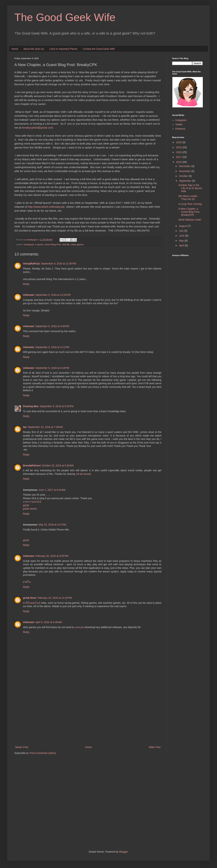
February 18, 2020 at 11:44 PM (55, 598)
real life (66, 245)
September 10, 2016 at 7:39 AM (45, 427)
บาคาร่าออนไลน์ (32, 502)
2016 (179, 162)
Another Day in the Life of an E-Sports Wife (190, 188)
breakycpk (29, 245)
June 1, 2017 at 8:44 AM (52, 490)
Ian (25, 427)
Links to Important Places (63, 49)
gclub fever (30, 598)
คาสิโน (27, 582)
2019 (179, 147)
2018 (179, 152)
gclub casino (30, 509)
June (182, 236)
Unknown (29, 295)
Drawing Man (31, 406)
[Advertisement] (88, 715)
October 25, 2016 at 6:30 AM (58, 466)
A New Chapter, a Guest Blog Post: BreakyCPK (189, 212)
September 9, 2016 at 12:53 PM (53, 295)
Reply (26, 284)
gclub (26, 505)
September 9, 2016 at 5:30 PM (57, 406)
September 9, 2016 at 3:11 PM (52, 347)
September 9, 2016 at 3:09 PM (52, 326)
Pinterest (180, 129)
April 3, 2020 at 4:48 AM (49, 622)
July (182, 231)
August (183, 226)
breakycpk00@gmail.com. (38, 128)
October (184, 176)
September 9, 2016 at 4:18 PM (52, 368)
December (185, 166)
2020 (179, 142)
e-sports (39, 245)
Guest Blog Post (53, 245)
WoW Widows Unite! (190, 220)
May (182, 241)
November (185, 171)
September (185, 181)
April (182, 245)
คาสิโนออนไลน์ (32, 603)
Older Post (155, 747)
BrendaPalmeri (32, 466)
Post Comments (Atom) (43, 753)
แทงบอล (79, 627)
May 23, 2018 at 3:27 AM (52, 525)
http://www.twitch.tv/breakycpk (46, 207)
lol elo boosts (84, 474)
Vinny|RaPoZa (31, 264)
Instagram (181, 120)
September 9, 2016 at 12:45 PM (59, 264)
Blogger (123, 852)
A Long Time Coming (190, 204)
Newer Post (22, 747)
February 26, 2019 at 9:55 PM (52, 556)
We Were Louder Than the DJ (188, 198)
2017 (179, 157)
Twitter (179, 124)
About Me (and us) (34, 49)
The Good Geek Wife (65, 17)
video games (77, 245)
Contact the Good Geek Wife (99, 49)
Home (15, 49)
